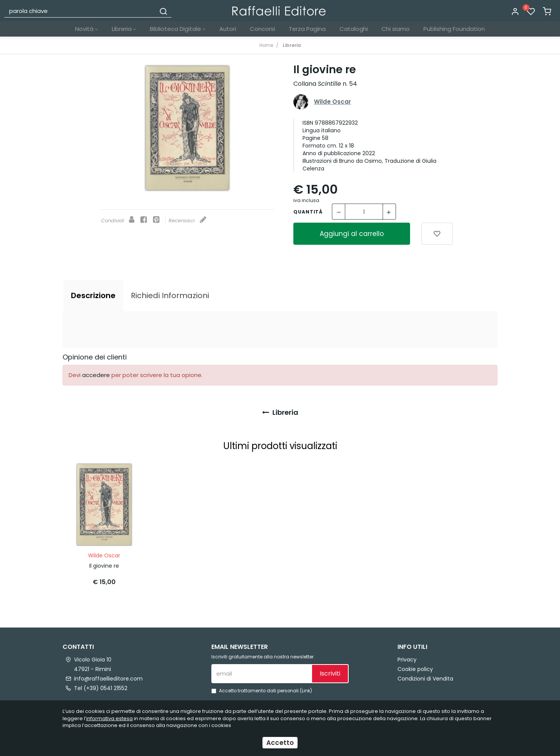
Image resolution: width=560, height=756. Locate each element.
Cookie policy (415, 669)
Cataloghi (354, 29)
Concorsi (262, 29)
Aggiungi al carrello (352, 234)
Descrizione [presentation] (93, 295)
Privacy (407, 660)
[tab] (93, 295)
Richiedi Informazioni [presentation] (170, 295)
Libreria (124, 29)
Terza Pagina (307, 29)
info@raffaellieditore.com (108, 679)
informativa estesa (109, 718)
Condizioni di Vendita (425, 679)
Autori (228, 29)
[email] (261, 674)
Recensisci (187, 221)
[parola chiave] (80, 11)
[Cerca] (163, 11)
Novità (87, 29)
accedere (96, 375)
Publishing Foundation (454, 29)
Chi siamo (396, 29)
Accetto (280, 743)
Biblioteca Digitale (178, 29)
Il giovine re (104, 566)
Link (306, 691)
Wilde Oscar (332, 102)
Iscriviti (330, 673)
